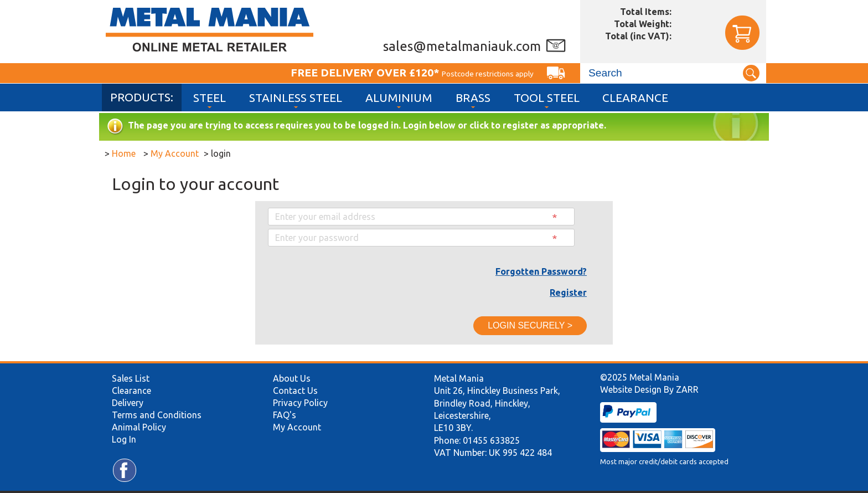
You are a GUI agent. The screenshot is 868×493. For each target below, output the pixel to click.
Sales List (131, 378)
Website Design (631, 389)
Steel (210, 98)
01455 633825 (491, 440)
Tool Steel (547, 98)
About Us (292, 378)
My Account (297, 427)
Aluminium (399, 98)
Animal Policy (139, 427)
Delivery (128, 403)
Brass (473, 98)
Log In (124, 439)
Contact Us (295, 391)
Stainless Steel (296, 98)
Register (568, 292)
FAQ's (285, 415)
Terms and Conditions (157, 415)
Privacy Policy (300, 403)
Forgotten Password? (541, 271)
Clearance (635, 98)
